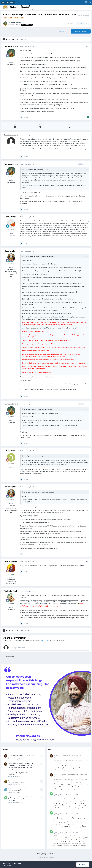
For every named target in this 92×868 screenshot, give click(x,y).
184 (11, 467)
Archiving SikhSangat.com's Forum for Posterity (22, 755)
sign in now (44, 640)
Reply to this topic (81, 31)
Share (71, 24)
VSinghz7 (13, 801)
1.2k (11, 607)
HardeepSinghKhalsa (16, 791)
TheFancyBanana (16, 22)
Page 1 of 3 (25, 39)
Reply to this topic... (19, 648)
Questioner (11, 451)
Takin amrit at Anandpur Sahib (17, 789)
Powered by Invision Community (46, 858)
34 (11, 233)
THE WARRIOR (11, 561)
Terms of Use (7, 866)
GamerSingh (11, 217)
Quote (26, 117)
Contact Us (51, 854)
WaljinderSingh (11, 591)
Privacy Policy (42, 854)
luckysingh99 (11, 251)
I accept (83, 864)
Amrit (10, 781)
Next (13, 39)
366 (11, 578)
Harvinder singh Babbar (17, 783)
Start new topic (63, 31)
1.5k (11, 267)
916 (11, 63)
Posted (27, 46)
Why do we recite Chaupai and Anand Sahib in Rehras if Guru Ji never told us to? (70, 831)
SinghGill (13, 757)
